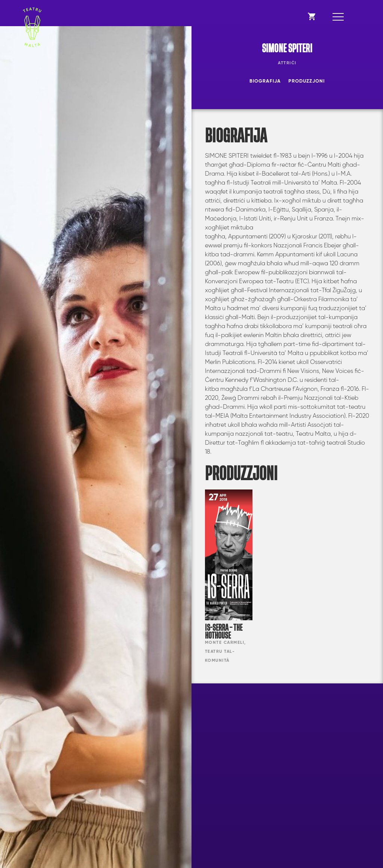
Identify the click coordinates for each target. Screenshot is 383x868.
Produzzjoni (307, 81)
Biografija (265, 81)
